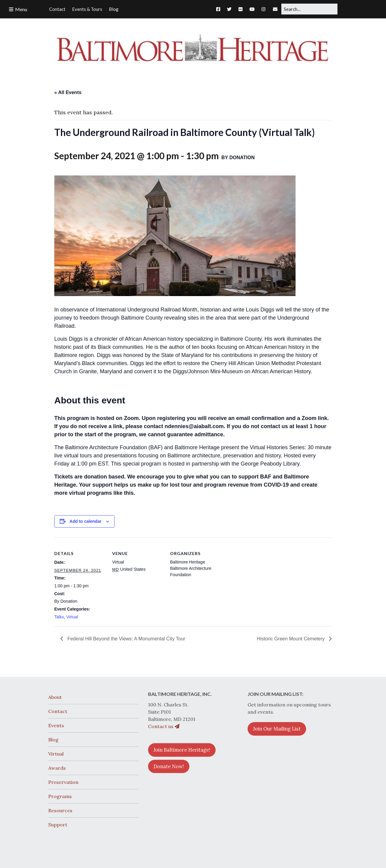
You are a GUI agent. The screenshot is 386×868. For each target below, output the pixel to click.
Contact (58, 711)
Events (56, 725)
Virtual (72, 617)
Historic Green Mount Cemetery (291, 639)
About (55, 697)
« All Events (68, 92)
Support (58, 825)
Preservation (63, 782)
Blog (53, 740)
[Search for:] (309, 9)
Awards (57, 768)
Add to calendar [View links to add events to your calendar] (86, 521)
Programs (60, 796)
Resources (60, 810)
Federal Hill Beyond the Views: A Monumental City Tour (126, 639)
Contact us (164, 726)
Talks (59, 617)
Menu (21, 9)
